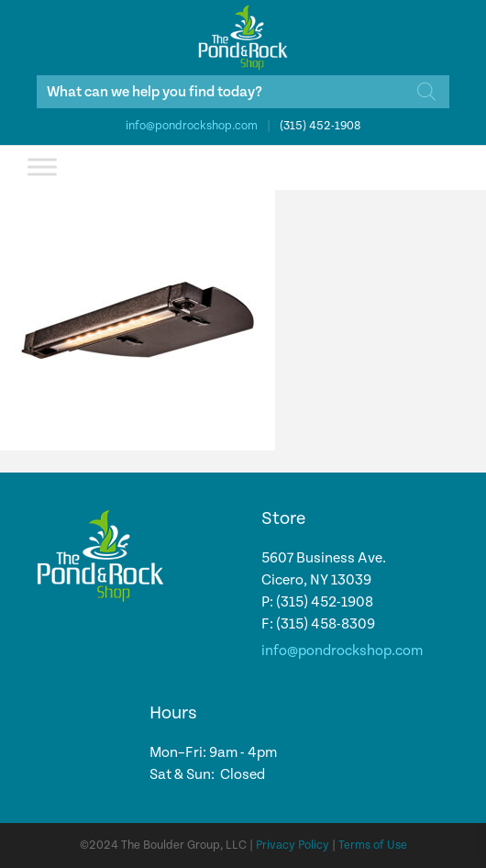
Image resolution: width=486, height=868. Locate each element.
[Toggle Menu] (42, 167)
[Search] (426, 92)
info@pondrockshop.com (192, 126)
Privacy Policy (293, 846)
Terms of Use (373, 846)
